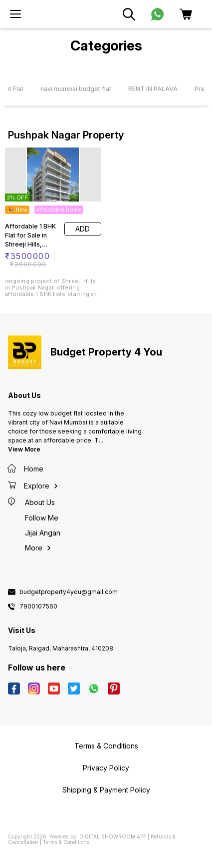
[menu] (15, 14)
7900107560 (38, 606)
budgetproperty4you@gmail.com (69, 592)
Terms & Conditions (66, 842)
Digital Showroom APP (113, 836)
